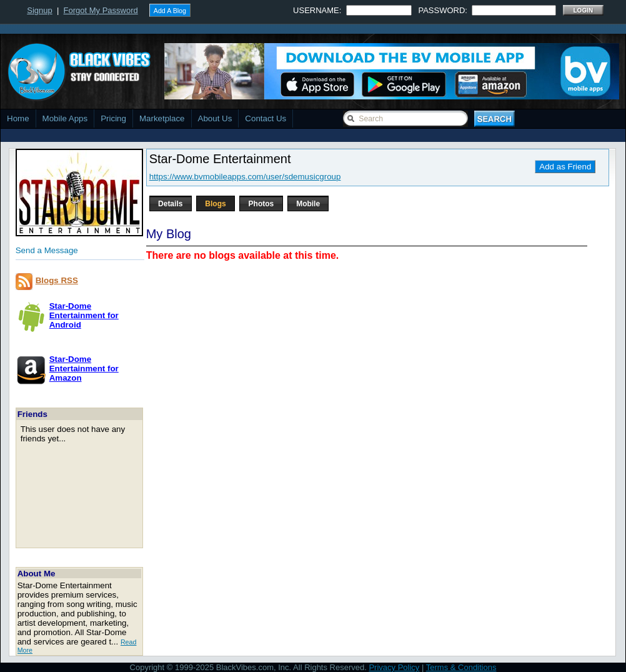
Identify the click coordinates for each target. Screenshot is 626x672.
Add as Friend (565, 167)
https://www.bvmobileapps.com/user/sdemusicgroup (245, 177)
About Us (215, 118)
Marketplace (162, 118)
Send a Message (47, 250)
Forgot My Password (101, 10)
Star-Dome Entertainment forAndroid (84, 315)
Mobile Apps (65, 118)
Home (18, 118)
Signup (39, 10)
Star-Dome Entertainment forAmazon (84, 369)
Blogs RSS (57, 280)
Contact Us (266, 118)
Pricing (113, 118)
